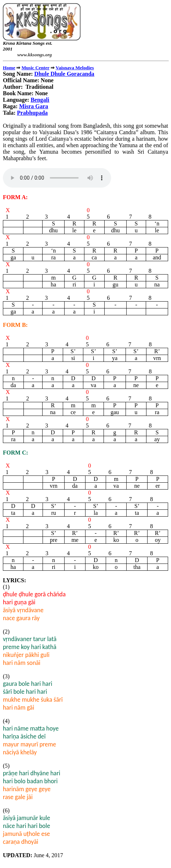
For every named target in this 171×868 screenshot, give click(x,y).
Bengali (40, 100)
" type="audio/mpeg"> (57, 178)
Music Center (36, 68)
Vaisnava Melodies (75, 68)
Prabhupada (32, 113)
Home (9, 68)
